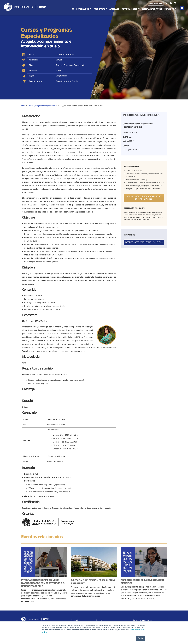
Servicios (169, 9)
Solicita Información (152, 9)
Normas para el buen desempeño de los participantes (144, 198)
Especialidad (83, 9)
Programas (99, 9)
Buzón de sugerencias (143, 620)
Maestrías (75, 620)
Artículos (114, 9)
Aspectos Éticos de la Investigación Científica (142, 582)
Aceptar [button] (141, 638)
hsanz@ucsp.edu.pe (131, 150)
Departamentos (129, 9)
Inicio (73, 11)
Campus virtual (156, 4)
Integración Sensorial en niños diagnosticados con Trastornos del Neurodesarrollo (43, 583)
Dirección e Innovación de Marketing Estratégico (93, 582)
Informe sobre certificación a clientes (144, 242)
